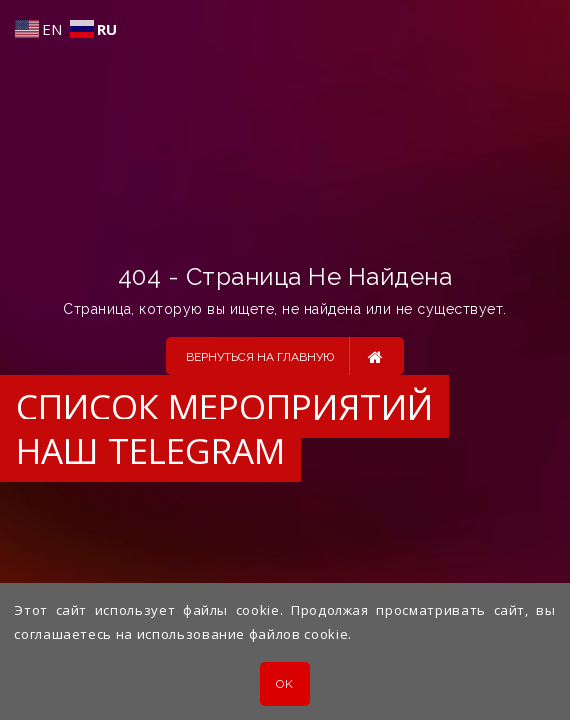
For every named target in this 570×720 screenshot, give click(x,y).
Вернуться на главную (284, 356)
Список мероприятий (224, 406)
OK (284, 684)
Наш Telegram (150, 450)
